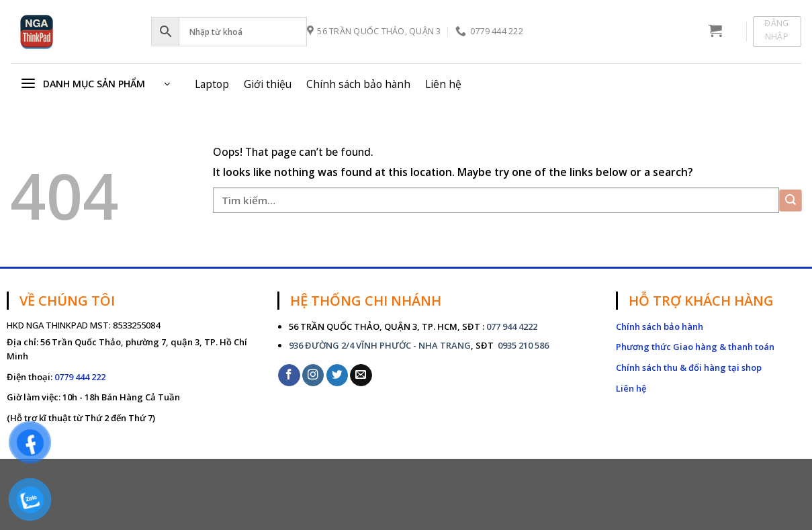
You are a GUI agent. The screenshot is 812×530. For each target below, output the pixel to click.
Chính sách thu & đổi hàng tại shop (689, 367)
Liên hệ (443, 84)
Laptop (212, 84)
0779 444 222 (80, 377)
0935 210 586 (522, 345)
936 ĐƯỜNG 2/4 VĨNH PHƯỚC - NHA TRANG (380, 345)
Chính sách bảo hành (358, 84)
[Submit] (791, 201)
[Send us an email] (361, 375)
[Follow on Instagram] (313, 375)
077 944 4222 (512, 326)
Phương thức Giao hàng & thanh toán (695, 347)
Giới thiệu (268, 84)
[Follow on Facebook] (289, 375)
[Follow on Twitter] (337, 375)
